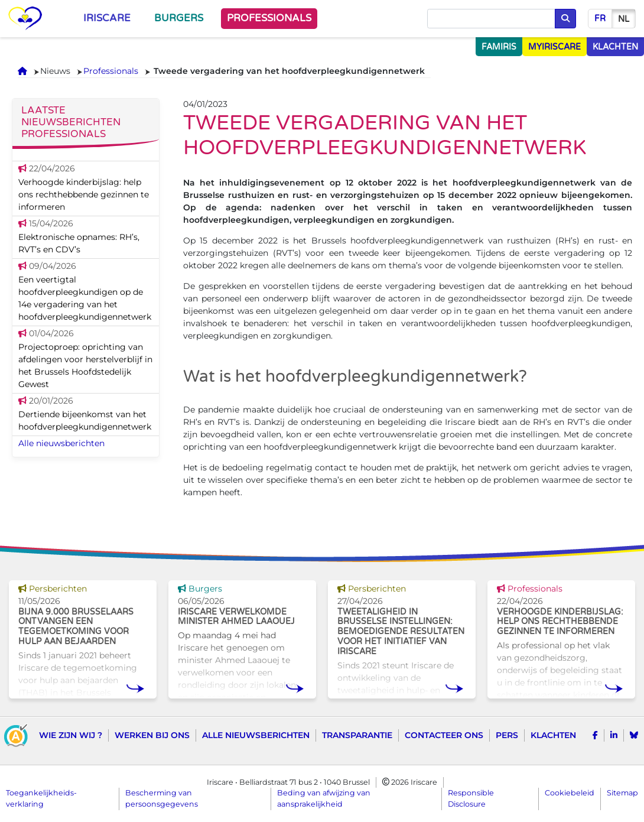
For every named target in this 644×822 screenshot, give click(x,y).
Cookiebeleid (570, 793)
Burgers (179, 18)
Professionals (269, 18)
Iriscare (107, 18)
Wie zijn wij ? (71, 735)
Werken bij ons (152, 735)
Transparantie (357, 735)
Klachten (553, 735)
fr (600, 19)
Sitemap (622, 793)
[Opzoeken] (491, 19)
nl (624, 19)
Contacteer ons (444, 735)
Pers (507, 735)
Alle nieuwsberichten (61, 443)
